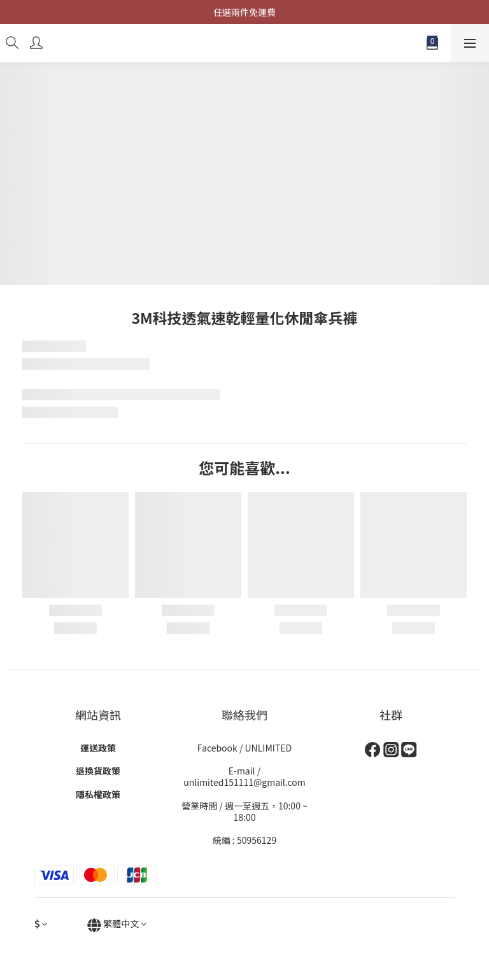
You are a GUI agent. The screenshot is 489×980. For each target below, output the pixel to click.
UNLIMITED (269, 748)
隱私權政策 (98, 794)
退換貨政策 (98, 771)
